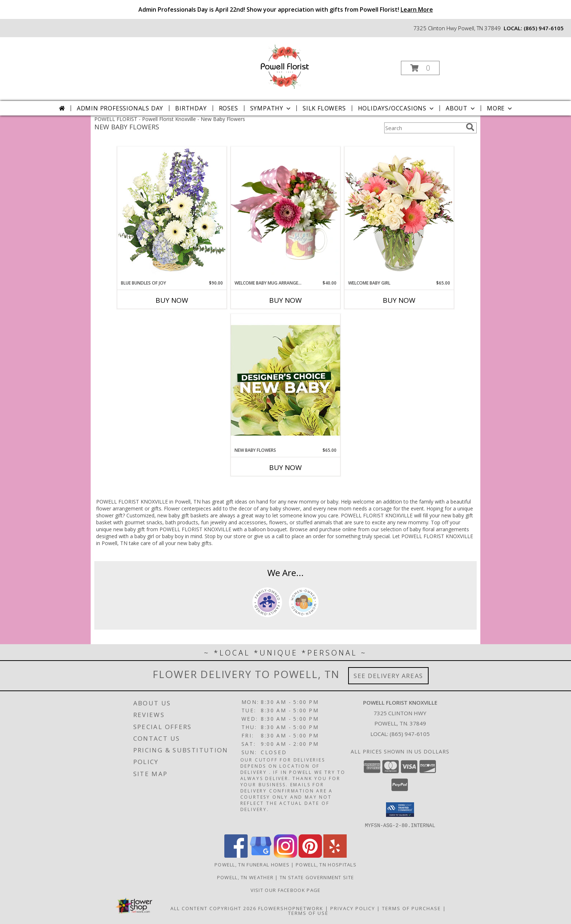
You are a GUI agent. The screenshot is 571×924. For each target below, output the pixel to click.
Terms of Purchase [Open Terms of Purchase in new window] (411, 908)
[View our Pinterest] (310, 855)
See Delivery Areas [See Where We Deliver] (388, 676)
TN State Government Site (317, 877)
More (500, 108)
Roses (229, 108)
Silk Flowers (324, 108)
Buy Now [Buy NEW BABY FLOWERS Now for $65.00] (285, 467)
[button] (420, 68)
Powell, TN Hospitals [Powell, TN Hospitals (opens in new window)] (326, 864)
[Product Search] (424, 128)
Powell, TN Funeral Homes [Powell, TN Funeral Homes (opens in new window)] (252, 864)
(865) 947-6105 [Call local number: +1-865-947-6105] (544, 28)
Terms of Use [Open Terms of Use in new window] (308, 913)
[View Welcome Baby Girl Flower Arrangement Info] (399, 213)
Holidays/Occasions (397, 108)
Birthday (191, 108)
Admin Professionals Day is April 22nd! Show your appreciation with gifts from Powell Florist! (286, 9)
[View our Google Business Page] (261, 855)
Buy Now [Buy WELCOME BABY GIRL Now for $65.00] (399, 300)
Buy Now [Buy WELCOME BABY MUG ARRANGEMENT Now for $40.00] (285, 300)
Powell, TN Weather (245, 877)
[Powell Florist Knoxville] (285, 66)
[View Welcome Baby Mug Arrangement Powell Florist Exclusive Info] (285, 213)
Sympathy (271, 108)
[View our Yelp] (335, 855)
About (461, 108)
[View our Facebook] (236, 855)
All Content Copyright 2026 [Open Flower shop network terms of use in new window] (213, 908)
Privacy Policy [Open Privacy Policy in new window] (353, 908)
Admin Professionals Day (120, 108)
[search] (470, 127)
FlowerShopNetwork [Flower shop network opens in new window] (291, 908)
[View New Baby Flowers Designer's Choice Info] (285, 380)
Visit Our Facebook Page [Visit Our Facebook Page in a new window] (286, 890)
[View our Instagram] (285, 855)
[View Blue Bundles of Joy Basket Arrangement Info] (172, 213)
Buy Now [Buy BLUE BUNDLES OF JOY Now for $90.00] (172, 300)
